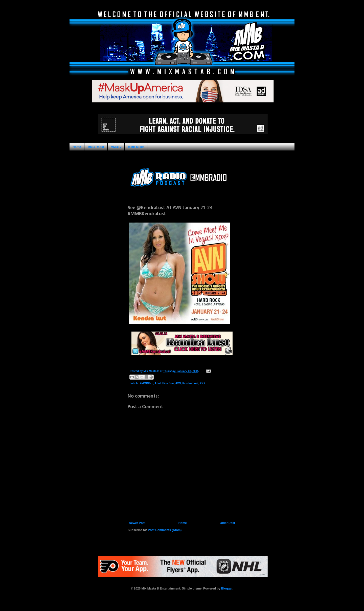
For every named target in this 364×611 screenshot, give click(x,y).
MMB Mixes (136, 147)
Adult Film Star (164, 383)
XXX (202, 383)
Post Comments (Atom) (165, 530)
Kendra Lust (190, 383)
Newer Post (137, 523)
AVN (178, 383)
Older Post (227, 523)
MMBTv (116, 147)
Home (77, 147)
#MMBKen (147, 383)
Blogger (227, 588)
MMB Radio (96, 147)
